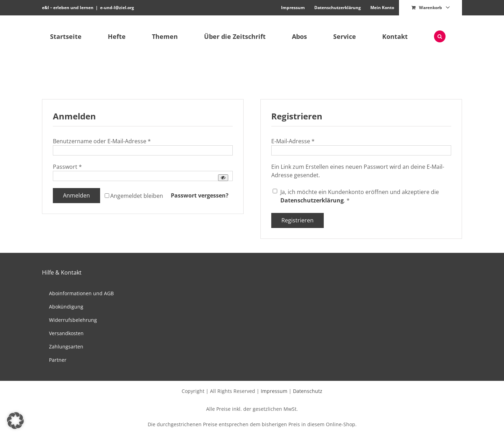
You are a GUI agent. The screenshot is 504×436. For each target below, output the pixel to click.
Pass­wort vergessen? (200, 195)
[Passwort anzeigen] (223, 178)
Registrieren (297, 220)
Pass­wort (67, 167)
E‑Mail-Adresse (293, 141)
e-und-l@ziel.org (117, 8)
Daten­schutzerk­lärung (312, 200)
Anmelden (76, 195)
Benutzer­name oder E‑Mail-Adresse (102, 141)
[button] (440, 36)
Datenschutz (308, 391)
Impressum (274, 391)
